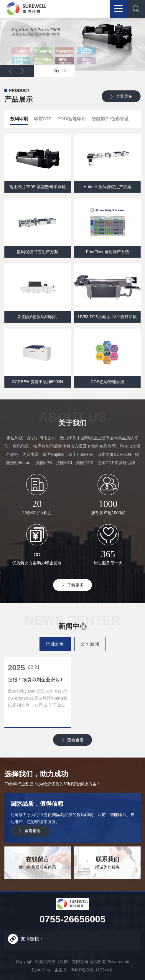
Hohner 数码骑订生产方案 (108, 187)
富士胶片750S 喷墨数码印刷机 (38, 187)
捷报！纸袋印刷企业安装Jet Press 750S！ (38, 680)
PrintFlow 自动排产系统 (108, 252)
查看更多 (124, 96)
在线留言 (37, 859)
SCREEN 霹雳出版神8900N (38, 382)
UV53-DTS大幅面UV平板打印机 (107, 317)
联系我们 (108, 859)
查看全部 (75, 740)
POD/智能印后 (72, 119)
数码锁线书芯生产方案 (37, 252)
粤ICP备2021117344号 (92, 970)
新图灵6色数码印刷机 (37, 317)
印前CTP (43, 119)
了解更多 (75, 585)
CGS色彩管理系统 (107, 382)
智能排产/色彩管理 (110, 119)
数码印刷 (19, 120)
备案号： (63, 970)
